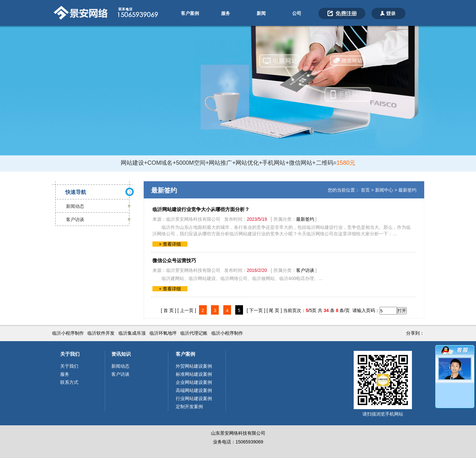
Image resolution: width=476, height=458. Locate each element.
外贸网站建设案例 (194, 366)
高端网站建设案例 (194, 390)
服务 (226, 13)
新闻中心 (384, 190)
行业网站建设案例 (194, 398)
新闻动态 (75, 206)
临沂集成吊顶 (132, 333)
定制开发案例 (189, 407)
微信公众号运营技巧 (174, 260)
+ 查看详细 (170, 244)
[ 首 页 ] (168, 310)
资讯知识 (121, 354)
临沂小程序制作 (68, 333)
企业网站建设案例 (194, 382)
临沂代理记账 (194, 333)
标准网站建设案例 (194, 374)
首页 (365, 190)
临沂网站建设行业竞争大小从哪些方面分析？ (201, 209)
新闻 (261, 13)
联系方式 (69, 382)
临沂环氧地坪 (163, 333)
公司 (297, 13)
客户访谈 (75, 219)
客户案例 (190, 13)
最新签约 (407, 190)
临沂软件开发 (101, 333)
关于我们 (70, 354)
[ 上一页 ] (187, 310)
